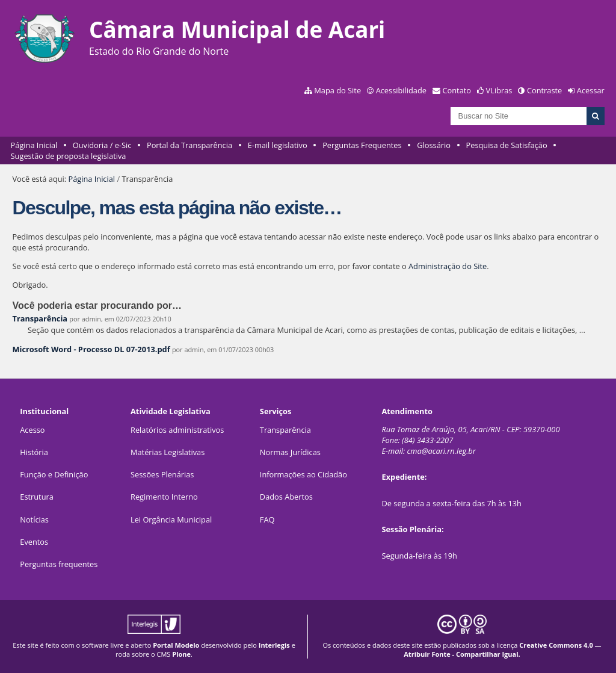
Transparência (40, 318)
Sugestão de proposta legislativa (69, 156)
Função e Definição (54, 474)
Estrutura (37, 497)
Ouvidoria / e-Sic (102, 145)
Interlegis (274, 645)
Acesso (32, 430)
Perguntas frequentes (59, 564)
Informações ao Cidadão (303, 474)
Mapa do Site (337, 90)
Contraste (544, 90)
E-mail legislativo (278, 145)
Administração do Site (448, 266)
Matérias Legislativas (168, 452)
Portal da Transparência (189, 145)
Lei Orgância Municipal (171, 519)
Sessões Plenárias (162, 474)
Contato (457, 90)
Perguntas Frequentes (362, 145)
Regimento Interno (164, 497)
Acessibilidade (401, 90)
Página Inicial (34, 145)
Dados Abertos (286, 497)
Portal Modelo (176, 645)
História (34, 452)
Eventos (34, 542)
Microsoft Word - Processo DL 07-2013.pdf (91, 349)
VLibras (499, 90)
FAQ (267, 519)
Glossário (434, 145)
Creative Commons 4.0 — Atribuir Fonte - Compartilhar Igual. (502, 650)
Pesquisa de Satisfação (507, 145)
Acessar (591, 90)
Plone (181, 654)
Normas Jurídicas (290, 452)
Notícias (34, 519)
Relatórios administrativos (177, 430)
